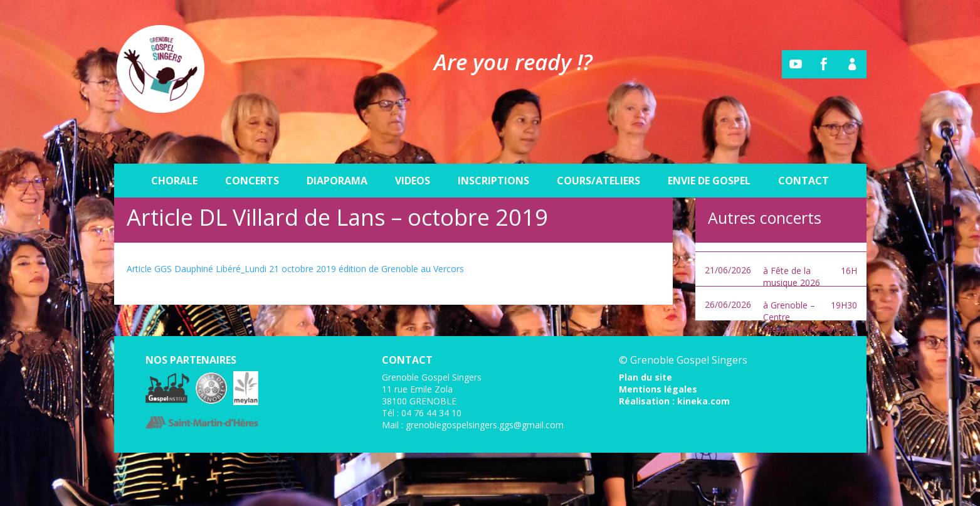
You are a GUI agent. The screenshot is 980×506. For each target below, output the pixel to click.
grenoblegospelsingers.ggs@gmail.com (485, 425)
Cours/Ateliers (598, 152)
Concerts (252, 152)
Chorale (174, 152)
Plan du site (645, 377)
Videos (413, 152)
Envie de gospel (709, 152)
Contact (803, 152)
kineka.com (703, 401)
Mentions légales (658, 389)
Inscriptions (493, 152)
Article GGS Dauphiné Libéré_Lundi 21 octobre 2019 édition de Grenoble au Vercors (295, 269)
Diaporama (337, 152)
